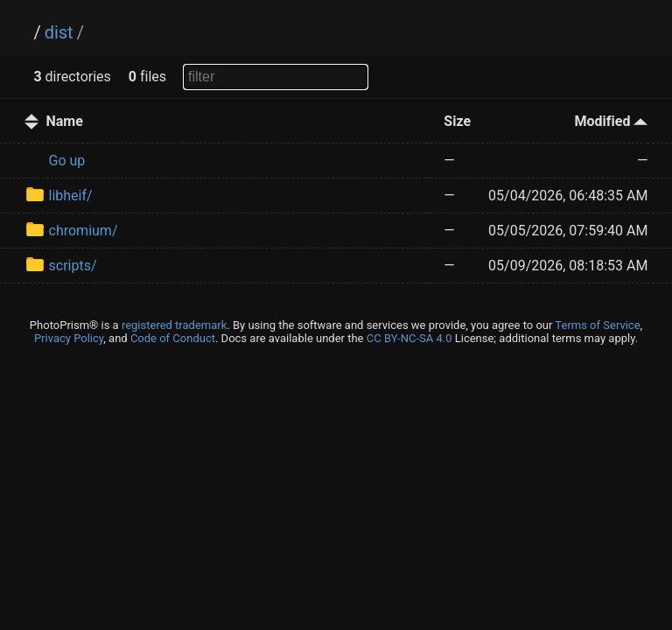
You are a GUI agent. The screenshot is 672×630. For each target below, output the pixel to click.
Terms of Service (597, 325)
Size (457, 121)
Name (65, 121)
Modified (612, 121)
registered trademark (174, 325)
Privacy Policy (69, 338)
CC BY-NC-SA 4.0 (409, 338)
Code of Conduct (173, 338)
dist (59, 32)
